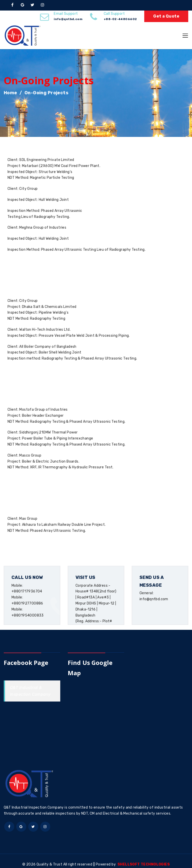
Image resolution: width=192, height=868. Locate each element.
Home (10, 93)
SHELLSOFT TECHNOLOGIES (144, 864)
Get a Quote (166, 16)
